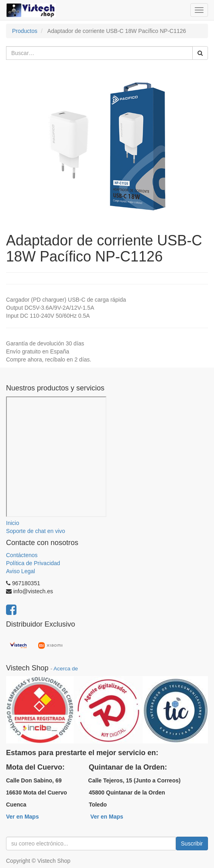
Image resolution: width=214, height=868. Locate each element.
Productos (25, 31)
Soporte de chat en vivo (36, 531)
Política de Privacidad (33, 563)
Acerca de (66, 669)
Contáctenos (22, 555)
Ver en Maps (22, 817)
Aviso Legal (20, 571)
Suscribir (192, 843)
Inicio (13, 523)
